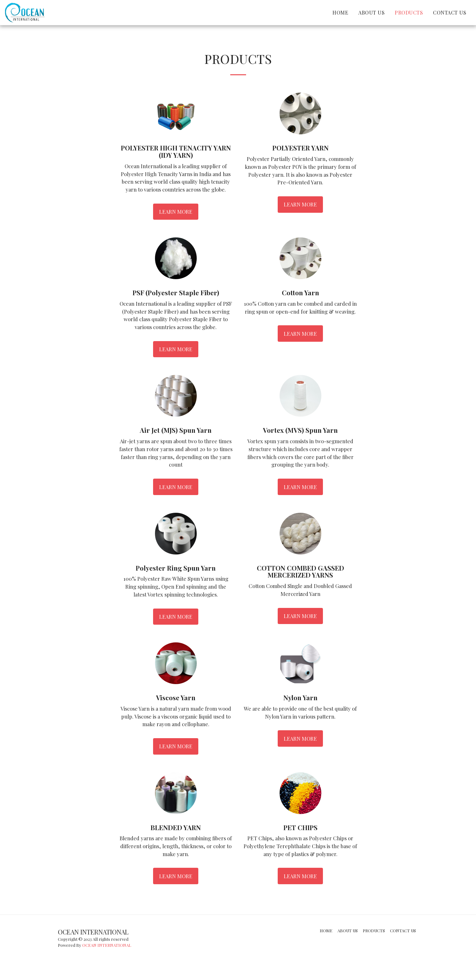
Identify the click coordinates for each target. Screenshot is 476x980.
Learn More (176, 211)
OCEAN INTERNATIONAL (107, 945)
